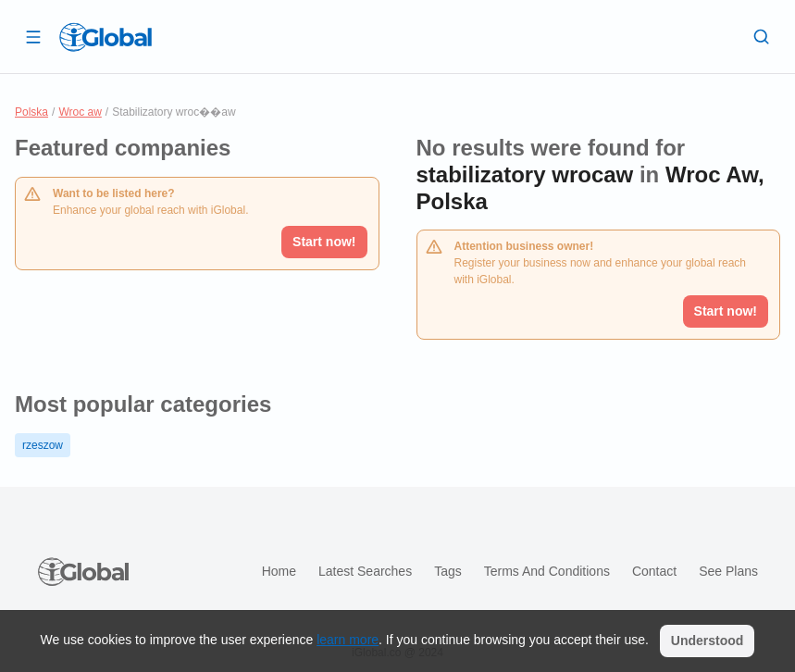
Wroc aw (80, 112)
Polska (31, 112)
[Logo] (106, 37)
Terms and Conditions (547, 571)
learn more (348, 640)
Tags (448, 571)
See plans (728, 571)
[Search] (762, 36)
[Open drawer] (33, 36)
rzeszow (43, 445)
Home (279, 571)
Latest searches (365, 571)
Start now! (324, 242)
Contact (654, 571)
